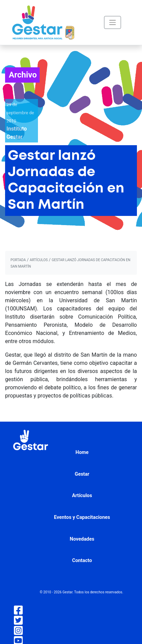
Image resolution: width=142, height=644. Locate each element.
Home (82, 452)
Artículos (82, 496)
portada (18, 260)
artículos (39, 260)
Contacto (82, 561)
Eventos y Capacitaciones (82, 517)
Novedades (82, 539)
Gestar (82, 474)
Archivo (23, 75)
